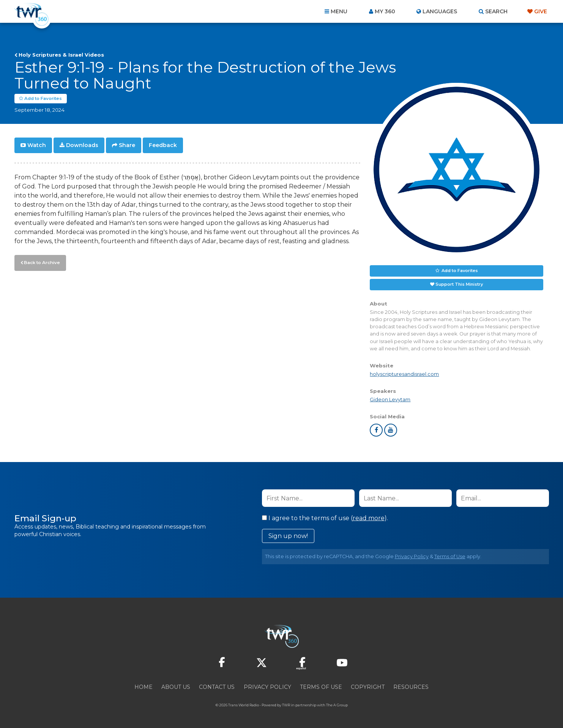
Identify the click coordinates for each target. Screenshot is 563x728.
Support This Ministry (459, 284)
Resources (411, 687)
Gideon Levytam (390, 400)
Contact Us (217, 687)
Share (127, 145)
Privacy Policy (412, 556)
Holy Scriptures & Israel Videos (61, 55)
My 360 (385, 11)
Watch (37, 145)
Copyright (368, 687)
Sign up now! (288, 536)
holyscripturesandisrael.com (404, 374)
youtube (391, 430)
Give (541, 11)
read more (369, 518)
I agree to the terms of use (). (325, 518)
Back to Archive (41, 262)
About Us (176, 687)
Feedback (163, 145)
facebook (376, 430)
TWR (286, 705)
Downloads (82, 145)
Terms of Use (450, 556)
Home (144, 687)
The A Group (337, 705)
